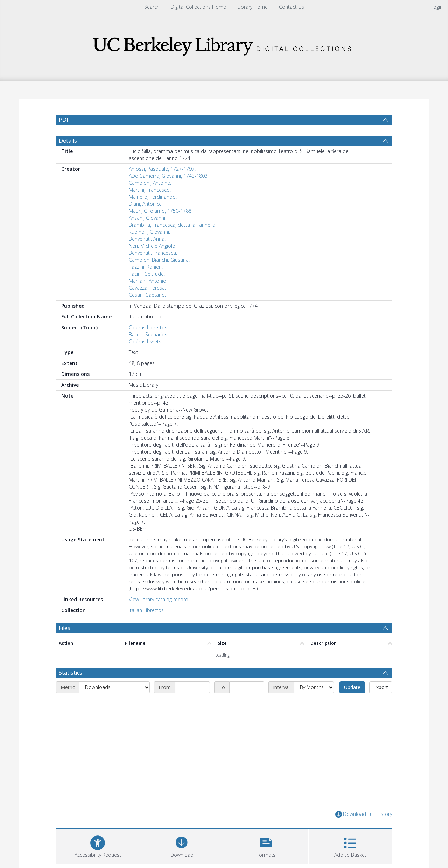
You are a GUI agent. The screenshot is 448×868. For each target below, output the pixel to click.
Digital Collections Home (198, 7)
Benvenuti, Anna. (147, 239)
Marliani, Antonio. (148, 281)
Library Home (253, 7)
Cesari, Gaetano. (147, 295)
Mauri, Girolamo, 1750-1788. (161, 211)
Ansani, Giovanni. (148, 218)
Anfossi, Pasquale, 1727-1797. (162, 169)
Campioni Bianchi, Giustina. (159, 260)
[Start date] (192, 687)
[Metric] (114, 687)
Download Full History (364, 814)
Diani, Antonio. (145, 204)
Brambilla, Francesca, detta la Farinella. (173, 225)
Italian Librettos (146, 610)
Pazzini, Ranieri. (146, 267)
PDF (64, 120)
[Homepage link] (224, 44)
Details (68, 141)
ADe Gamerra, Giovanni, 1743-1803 (168, 176)
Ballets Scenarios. (149, 334)
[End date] (247, 687)
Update (352, 687)
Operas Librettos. (149, 327)
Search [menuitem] (152, 7)
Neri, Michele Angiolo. (153, 246)
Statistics (71, 673)
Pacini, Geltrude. (147, 274)
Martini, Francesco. (150, 190)
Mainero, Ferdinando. (153, 197)
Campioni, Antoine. (150, 183)
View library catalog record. (159, 599)
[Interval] (314, 687)
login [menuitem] (437, 7)
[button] (266, 845)
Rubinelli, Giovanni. (149, 232)
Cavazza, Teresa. (147, 288)
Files (65, 628)
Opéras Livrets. (146, 341)
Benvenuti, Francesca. (153, 253)
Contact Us (292, 7)
